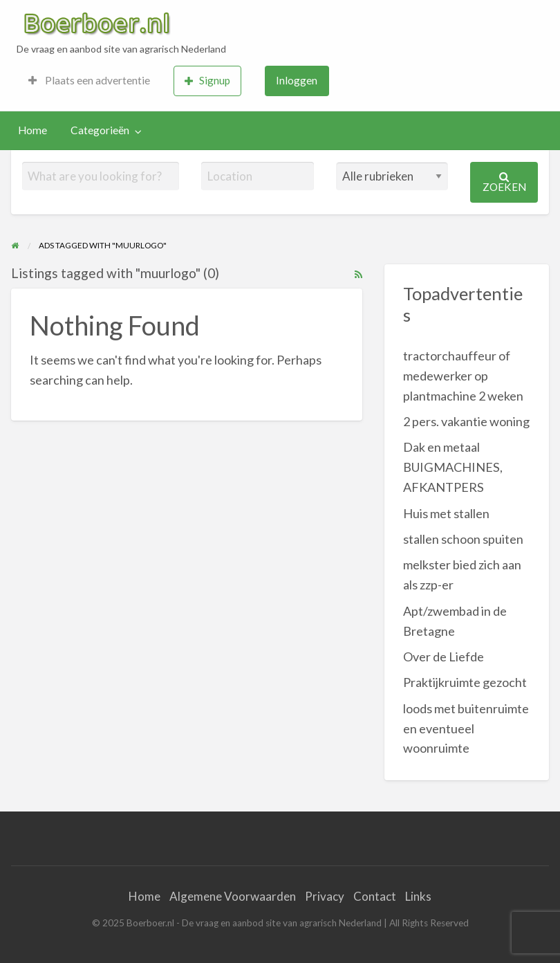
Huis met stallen (446, 513)
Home (32, 130)
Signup (207, 81)
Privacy (325, 896)
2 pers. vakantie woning (466, 421)
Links (418, 896)
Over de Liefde (444, 657)
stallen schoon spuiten (463, 539)
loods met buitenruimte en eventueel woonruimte (466, 728)
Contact (375, 896)
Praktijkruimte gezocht (465, 682)
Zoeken (504, 182)
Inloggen (297, 80)
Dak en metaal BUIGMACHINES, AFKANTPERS (453, 467)
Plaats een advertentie (89, 80)
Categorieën (100, 130)
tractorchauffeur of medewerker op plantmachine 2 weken (463, 376)
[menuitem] (89, 81)
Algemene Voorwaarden (233, 896)
